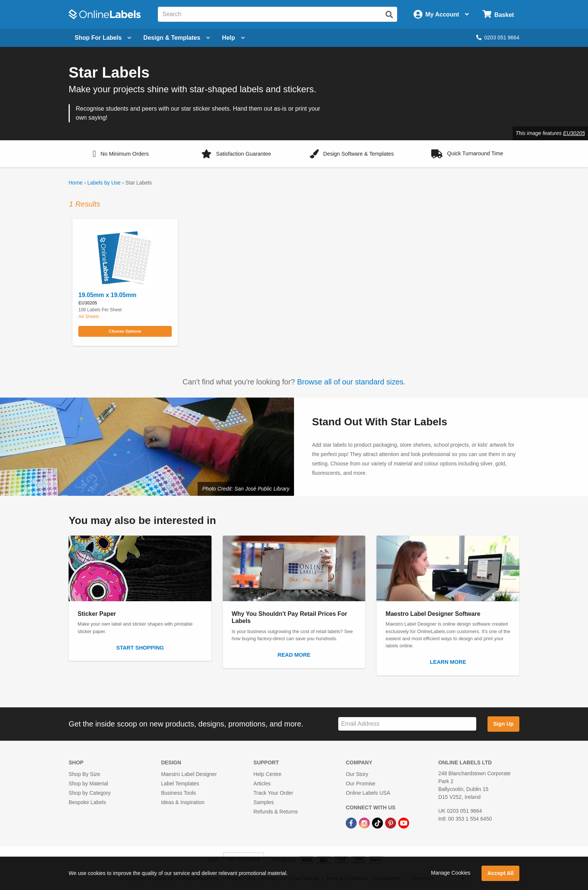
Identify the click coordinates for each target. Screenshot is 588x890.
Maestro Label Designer (189, 774)
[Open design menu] (177, 38)
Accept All (501, 873)
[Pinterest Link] (391, 822)
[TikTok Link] (378, 822)
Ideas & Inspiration (183, 802)
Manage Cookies (451, 873)
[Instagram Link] (365, 822)
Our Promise (361, 783)
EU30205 (574, 133)
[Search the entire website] (277, 14)
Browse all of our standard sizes (350, 382)
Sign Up (503, 724)
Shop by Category (90, 793)
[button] (121, 154)
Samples (264, 802)
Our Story (357, 774)
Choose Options (125, 331)
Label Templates (180, 783)
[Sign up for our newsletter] (407, 724)
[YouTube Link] (404, 822)
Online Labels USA (368, 793)
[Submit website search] (389, 15)
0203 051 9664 (498, 38)
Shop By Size (84, 774)
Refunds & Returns (276, 812)
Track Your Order (273, 793)
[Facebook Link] (352, 822)
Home (76, 183)
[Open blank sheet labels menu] (103, 38)
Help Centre (268, 774)
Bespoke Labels (87, 802)
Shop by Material (88, 783)
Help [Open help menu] (233, 38)
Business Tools (178, 793)
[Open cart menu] (498, 14)
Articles (262, 783)
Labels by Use (104, 183)
